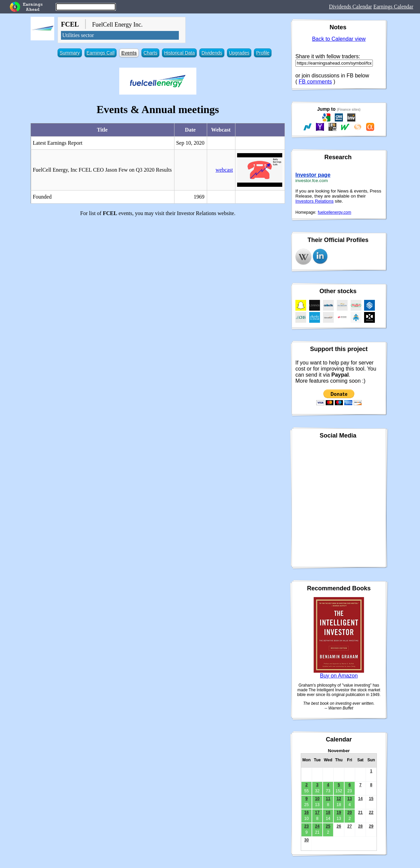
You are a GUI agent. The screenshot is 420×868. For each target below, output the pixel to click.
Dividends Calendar (351, 7)
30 (306, 840)
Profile (263, 53)
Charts (150, 53)
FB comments (315, 82)
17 (317, 812)
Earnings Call (101, 53)
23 (306, 826)
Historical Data (179, 53)
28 (360, 826)
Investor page (313, 175)
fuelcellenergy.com (335, 212)
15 (371, 799)
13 (349, 799)
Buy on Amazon (339, 676)
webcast (224, 170)
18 (328, 812)
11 (328, 799)
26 (339, 826)
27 (349, 826)
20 (349, 812)
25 (328, 826)
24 (317, 826)
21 (360, 812)
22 (371, 812)
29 (371, 826)
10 (317, 799)
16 (306, 812)
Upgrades (239, 53)
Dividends (212, 53)
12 (339, 799)
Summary (70, 53)
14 (360, 799)
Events (129, 53)
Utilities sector (78, 35)
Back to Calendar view (339, 39)
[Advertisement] (158, 269)
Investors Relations (314, 201)
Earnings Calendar (393, 7)
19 (339, 812)
